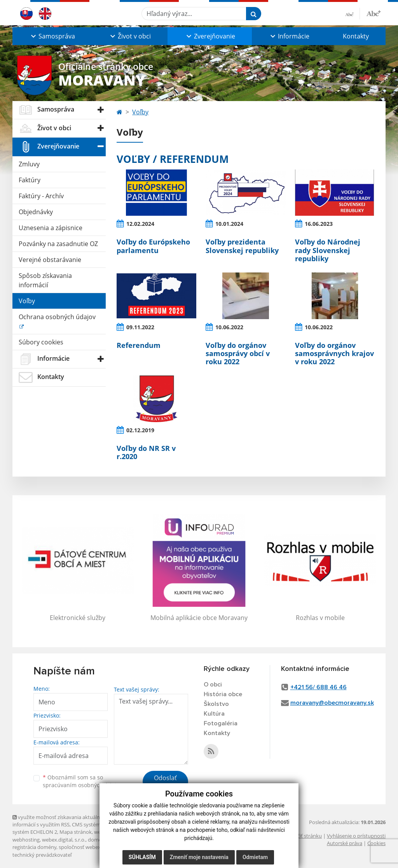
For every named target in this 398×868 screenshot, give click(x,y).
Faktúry (30, 180)
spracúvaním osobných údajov (82, 785)
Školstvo (216, 704)
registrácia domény (34, 847)
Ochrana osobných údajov (57, 317)
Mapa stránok (76, 832)
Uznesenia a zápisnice (51, 228)
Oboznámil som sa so (82, 781)
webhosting (26, 840)
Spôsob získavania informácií (45, 280)
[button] (52, 36)
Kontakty (356, 36)
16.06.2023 (319, 224)
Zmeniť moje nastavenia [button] (199, 857)
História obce (223, 694)
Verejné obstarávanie (50, 260)
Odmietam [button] (255, 857)
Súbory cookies (41, 342)
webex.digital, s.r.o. (64, 840)
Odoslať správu (165, 782)
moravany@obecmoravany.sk (332, 703)
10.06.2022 (229, 327)
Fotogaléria (221, 723)
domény (97, 840)
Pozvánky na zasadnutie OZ (58, 244)
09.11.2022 (140, 327)
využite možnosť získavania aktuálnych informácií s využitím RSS (60, 821)
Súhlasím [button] (142, 857)
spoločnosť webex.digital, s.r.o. (94, 847)
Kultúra (214, 714)
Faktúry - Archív (41, 196)
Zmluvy (29, 164)
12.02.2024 (140, 224)
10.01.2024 (229, 224)
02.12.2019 (140, 430)
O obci (213, 685)
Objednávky (36, 212)
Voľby (27, 301)
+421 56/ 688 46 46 (319, 687)
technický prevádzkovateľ (42, 855)
